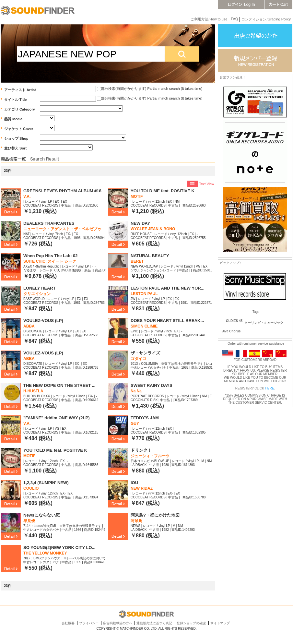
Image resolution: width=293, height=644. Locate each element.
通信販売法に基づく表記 (154, 623)
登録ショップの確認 (191, 623)
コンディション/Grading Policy (266, 19)
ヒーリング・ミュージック (264, 323)
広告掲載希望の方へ (118, 623)
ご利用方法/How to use (209, 19)
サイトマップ (220, 623)
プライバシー (89, 623)
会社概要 (68, 623)
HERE (270, 388)
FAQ (234, 19)
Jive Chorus (231, 331)
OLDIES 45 (234, 321)
